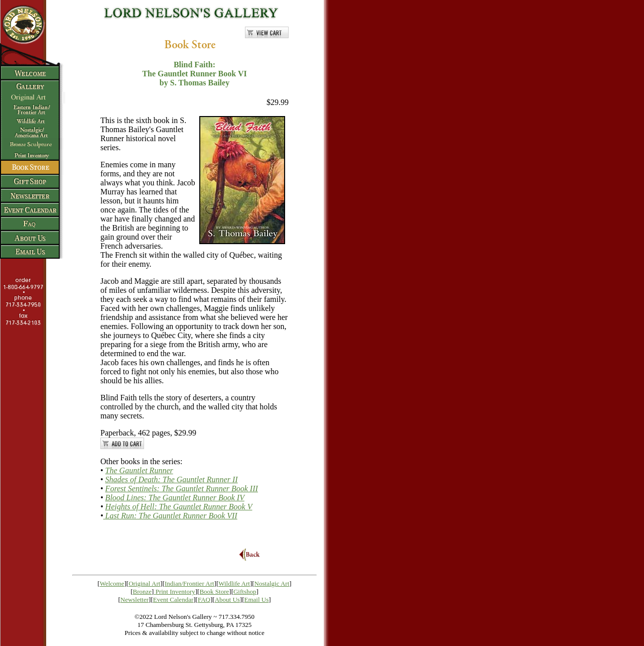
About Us (227, 600)
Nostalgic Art (272, 583)
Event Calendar (173, 600)
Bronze (143, 591)
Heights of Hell (179, 507)
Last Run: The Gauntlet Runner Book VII (171, 516)
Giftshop (245, 591)
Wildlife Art (234, 583)
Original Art (144, 583)
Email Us (257, 600)
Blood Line (175, 498)
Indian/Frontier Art (189, 583)
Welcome (112, 583)
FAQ (204, 600)
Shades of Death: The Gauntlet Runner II (172, 479)
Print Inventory (175, 591)
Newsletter (135, 600)
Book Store (214, 591)
